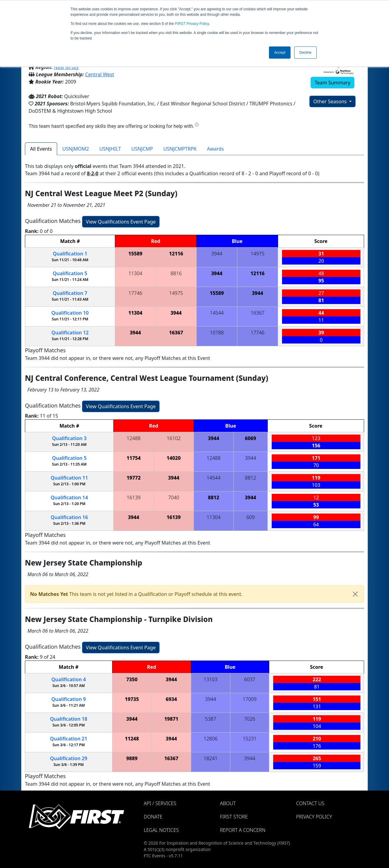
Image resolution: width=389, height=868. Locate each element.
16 (69, 517)
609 (251, 517)
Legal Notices (161, 830)
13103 (211, 679)
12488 (134, 438)
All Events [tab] (41, 149)
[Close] (355, 594)
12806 (211, 739)
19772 (133, 478)
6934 (171, 699)
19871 (171, 719)
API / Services (160, 803)
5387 (211, 719)
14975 (258, 254)
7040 (174, 497)
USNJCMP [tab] (142, 149)
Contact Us (310, 803)
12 (70, 333)
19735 (132, 699)
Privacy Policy (192, 24)
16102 (174, 438)
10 (70, 313)
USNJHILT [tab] (110, 149)
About (228, 803)
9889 (132, 758)
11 (69, 478)
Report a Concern (243, 830)
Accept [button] (280, 53)
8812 (251, 478)
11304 (136, 273)
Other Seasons (331, 101)
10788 (217, 333)
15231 (250, 739)
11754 (133, 458)
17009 (250, 699)
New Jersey (66, 67)
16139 (134, 497)
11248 (132, 739)
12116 (176, 254)
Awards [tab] (215, 149)
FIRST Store (234, 817)
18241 (211, 758)
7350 (132, 679)
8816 (176, 273)
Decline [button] (305, 53)
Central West (100, 74)
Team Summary (332, 83)
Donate (153, 817)
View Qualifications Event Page (121, 222)
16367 (258, 313)
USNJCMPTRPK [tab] (180, 149)
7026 (250, 719)
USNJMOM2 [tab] (76, 149)
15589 (135, 254)
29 (69, 758)
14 (69, 497)
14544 (217, 313)
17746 (136, 293)
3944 (217, 254)
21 (69, 739)
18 (69, 719)
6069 (251, 438)
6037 (250, 679)
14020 (174, 458)
